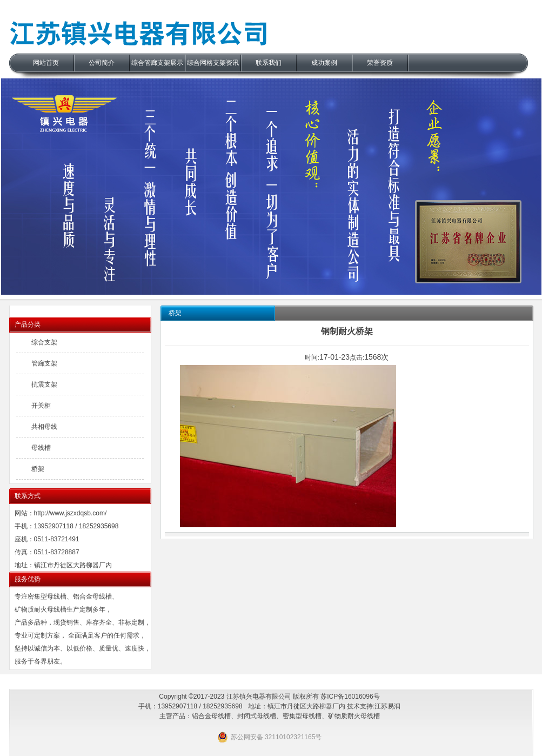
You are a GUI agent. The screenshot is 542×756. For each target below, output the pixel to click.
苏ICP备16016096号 (350, 697)
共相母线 (44, 427)
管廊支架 (44, 363)
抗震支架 (44, 384)
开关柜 (41, 406)
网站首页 (46, 63)
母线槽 (41, 448)
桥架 (38, 469)
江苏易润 (387, 706)
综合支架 (44, 342)
